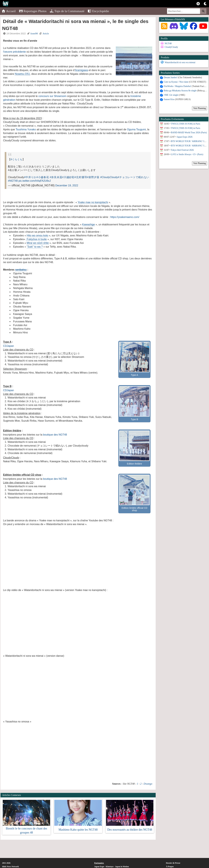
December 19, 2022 (67, 185)
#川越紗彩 (68, 177)
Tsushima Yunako (26, 129)
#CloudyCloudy (109, 177)
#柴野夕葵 (93, 177)
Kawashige (89, 224)
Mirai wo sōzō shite (38, 243)
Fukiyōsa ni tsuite (36, 239)
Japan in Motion (122, 867)
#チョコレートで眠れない (133, 177)
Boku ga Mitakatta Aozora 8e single (180, 90)
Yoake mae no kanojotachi (93, 202)
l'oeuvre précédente (14, 52)
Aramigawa (81, 70)
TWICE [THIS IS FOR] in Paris (186, 123)
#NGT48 (13, 181)
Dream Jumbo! (171, 77)
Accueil (9, 11)
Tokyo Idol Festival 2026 (182, 150)
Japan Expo (99, 867)
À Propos (170, 867)
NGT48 (168, 43)
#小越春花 (43, 177)
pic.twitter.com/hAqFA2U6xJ (35, 181)
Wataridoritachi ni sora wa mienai (180, 62)
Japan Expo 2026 (185, 136)
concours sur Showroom (52, 96)
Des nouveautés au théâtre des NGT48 (130, 830)
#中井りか (30, 177)
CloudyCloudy (171, 47)
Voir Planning (200, 108)
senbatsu (21, 270)
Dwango (148, 784)
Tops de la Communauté (67, 11)
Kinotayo (110, 867)
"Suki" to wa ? (35, 247)
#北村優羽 (81, 177)
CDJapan (9, 346)
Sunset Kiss (169, 99)
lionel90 (34, 34)
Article (46, 34)
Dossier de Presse (173, 863)
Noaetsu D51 (22, 74)
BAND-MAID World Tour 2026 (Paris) (189, 132)
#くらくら (16, 159)
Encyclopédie (98, 11)
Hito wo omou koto (38, 235)
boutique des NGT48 (55, 435)
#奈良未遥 (56, 177)
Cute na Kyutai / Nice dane (176, 81)
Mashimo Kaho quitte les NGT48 (78, 830)
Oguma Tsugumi (136, 129)
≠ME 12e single (171, 94)
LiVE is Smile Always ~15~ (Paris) (187, 154)
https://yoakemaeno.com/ (125, 217)
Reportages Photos (33, 11)
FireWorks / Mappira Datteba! (177, 86)
